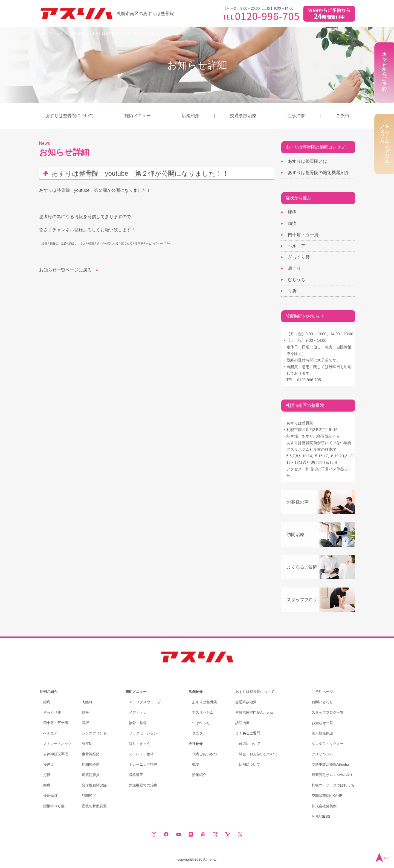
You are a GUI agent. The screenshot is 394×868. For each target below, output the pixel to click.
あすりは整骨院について (69, 116)
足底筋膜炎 (91, 775)
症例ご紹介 (49, 692)
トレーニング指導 (143, 764)
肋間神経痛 (91, 764)
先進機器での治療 (143, 785)
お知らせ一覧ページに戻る (65, 270)
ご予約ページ (322, 692)
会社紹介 (196, 744)
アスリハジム (203, 712)
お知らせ (77, 33)
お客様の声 (298, 502)
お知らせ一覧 (322, 723)
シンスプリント (94, 733)
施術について (250, 744)
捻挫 (85, 712)
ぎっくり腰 (299, 257)
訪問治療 (296, 535)
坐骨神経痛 (91, 754)
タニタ (197, 733)
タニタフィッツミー (328, 744)
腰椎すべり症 (54, 806)
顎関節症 (89, 796)
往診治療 (296, 116)
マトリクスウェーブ (145, 702)
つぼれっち (201, 723)
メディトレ (138, 712)
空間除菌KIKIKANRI (328, 796)
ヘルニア (297, 246)
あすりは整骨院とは (308, 161)
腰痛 (292, 212)
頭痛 (292, 223)
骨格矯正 (136, 775)
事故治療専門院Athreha (254, 712)
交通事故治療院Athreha (330, 764)
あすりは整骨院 (205, 702)
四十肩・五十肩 (303, 235)
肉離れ (87, 702)
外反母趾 (50, 796)
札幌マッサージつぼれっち (333, 785)
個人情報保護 (322, 733)
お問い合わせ (322, 702)
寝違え (49, 764)
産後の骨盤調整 (94, 806)
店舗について (250, 764)
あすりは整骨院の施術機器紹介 (318, 173)
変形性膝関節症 (94, 785)
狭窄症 (87, 744)
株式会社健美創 (324, 806)
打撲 (47, 775)
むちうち (297, 280)
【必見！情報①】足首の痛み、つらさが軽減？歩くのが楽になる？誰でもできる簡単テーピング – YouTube (105, 243)
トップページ (52, 33)
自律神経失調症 (56, 754)
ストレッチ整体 (141, 754)
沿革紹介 (199, 775)
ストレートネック (57, 744)
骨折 (292, 291)
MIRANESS (321, 816)
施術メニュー (138, 116)
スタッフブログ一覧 (328, 712)
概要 (196, 764)
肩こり (294, 268)
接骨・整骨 (138, 723)
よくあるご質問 (302, 567)
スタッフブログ (302, 600)
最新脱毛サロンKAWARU (332, 775)
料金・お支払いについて (258, 754)
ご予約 (342, 116)
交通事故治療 (243, 116)
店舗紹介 (190, 116)
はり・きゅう (140, 744)
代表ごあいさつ (205, 754)
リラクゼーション (143, 733)
